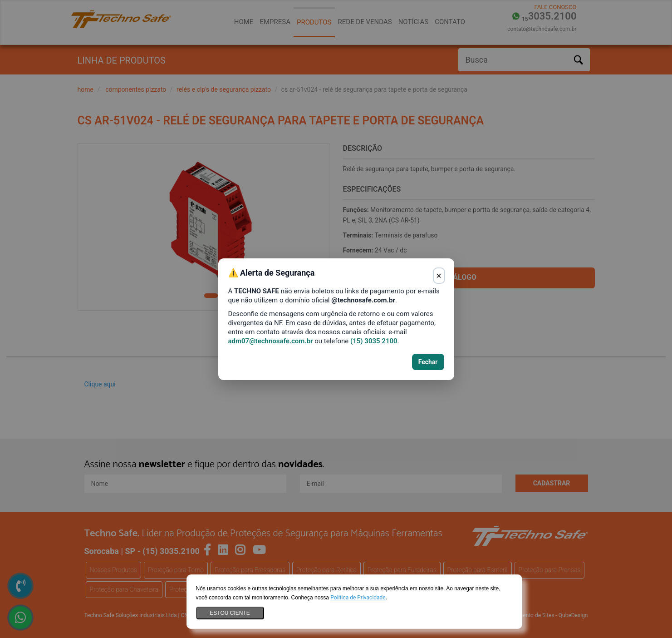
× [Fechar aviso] (439, 276)
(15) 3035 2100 (374, 341)
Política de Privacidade (358, 598)
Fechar (428, 362)
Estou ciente (230, 613)
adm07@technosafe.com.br (271, 341)
